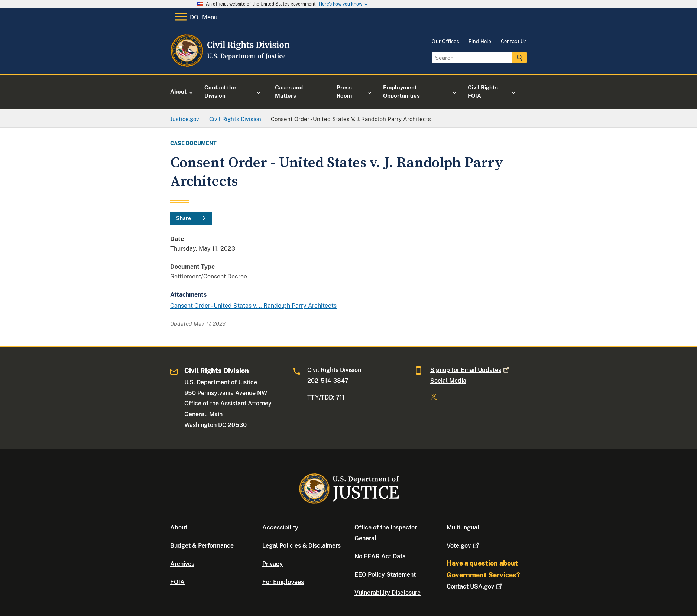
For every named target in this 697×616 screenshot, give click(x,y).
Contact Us (514, 41)
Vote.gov (463, 546)
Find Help (480, 41)
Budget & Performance (202, 546)
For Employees (283, 582)
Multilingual (463, 527)
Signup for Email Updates (471, 370)
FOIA (177, 582)
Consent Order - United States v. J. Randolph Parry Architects (253, 306)
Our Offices (445, 41)
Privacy (273, 564)
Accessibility (280, 527)
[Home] (231, 65)
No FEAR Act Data (380, 556)
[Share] (191, 219)
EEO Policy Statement (385, 575)
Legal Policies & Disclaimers (302, 546)
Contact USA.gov (475, 586)
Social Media (448, 381)
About (179, 527)
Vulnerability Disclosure (388, 593)
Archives (182, 564)
